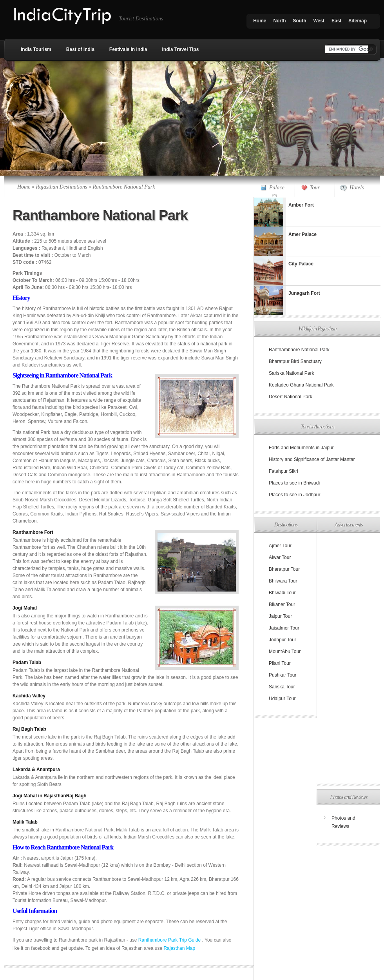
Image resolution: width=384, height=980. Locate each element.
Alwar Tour (280, 557)
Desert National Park (291, 397)
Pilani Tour (280, 663)
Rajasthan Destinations (61, 187)
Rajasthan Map (179, 948)
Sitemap (358, 21)
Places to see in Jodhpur (294, 495)
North (280, 21)
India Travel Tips (181, 49)
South (300, 21)
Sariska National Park (291, 373)
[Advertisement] (348, 658)
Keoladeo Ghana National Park (301, 385)
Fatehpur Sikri (283, 471)
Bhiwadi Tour (282, 593)
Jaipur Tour (280, 616)
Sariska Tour (282, 687)
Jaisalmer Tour (284, 628)
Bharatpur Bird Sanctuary (295, 361)
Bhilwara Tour (283, 581)
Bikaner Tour (282, 604)
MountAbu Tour (285, 652)
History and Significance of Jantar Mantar (312, 459)
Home (260, 21)
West (319, 21)
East (336, 21)
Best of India (80, 49)
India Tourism (36, 49)
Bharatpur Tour (284, 569)
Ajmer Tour (280, 546)
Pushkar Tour (283, 675)
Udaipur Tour (282, 699)
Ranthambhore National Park (299, 350)
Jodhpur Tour (283, 640)
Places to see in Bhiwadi (294, 483)
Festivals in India (128, 49)
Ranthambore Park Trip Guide (170, 940)
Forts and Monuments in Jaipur (301, 448)
